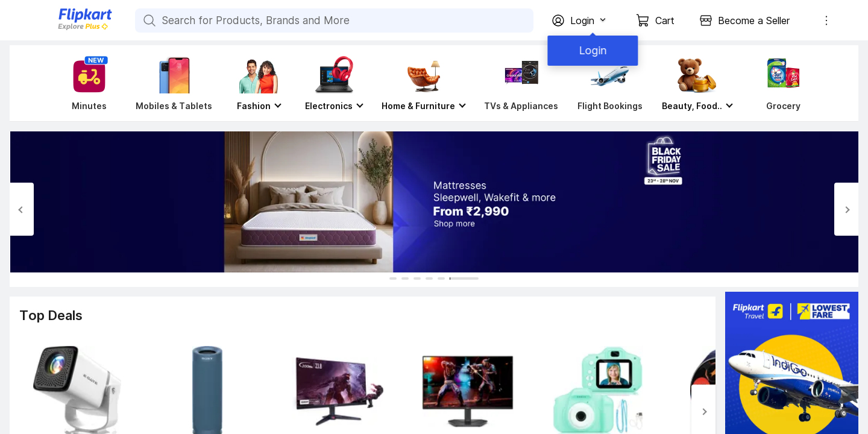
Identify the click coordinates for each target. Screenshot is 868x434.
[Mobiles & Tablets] (174, 83)
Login (591, 50)
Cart (665, 20)
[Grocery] (781, 83)
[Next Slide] (846, 209)
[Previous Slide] (22, 209)
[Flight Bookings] (610, 83)
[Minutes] (87, 83)
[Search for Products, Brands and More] (148, 20)
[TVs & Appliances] (521, 83)
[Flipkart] (65, 29)
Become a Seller (754, 20)
